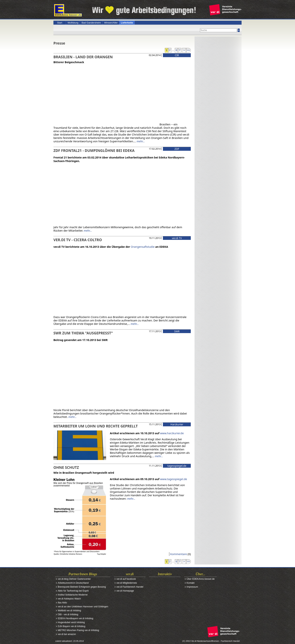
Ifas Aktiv (62, 603)
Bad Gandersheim (91, 23)
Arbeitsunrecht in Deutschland (73, 583)
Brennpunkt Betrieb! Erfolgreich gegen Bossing (82, 587)
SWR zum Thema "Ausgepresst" (83, 333)
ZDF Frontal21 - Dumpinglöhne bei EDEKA (94, 150)
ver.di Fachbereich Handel (130, 587)
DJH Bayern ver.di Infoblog (71, 626)
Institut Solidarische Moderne (73, 595)
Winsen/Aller (111, 23)
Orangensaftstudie (143, 247)
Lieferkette (127, 23)
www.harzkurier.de (172, 433)
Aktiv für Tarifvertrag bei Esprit (73, 591)
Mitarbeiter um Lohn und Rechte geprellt (96, 426)
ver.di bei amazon (67, 634)
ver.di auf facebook (126, 579)
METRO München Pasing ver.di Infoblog (78, 630)
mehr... (141, 141)
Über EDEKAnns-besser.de (201, 579)
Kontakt (191, 583)
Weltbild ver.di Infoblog (69, 611)
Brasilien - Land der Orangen (83, 57)
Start (60, 23)
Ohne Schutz (66, 467)
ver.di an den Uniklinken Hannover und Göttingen (83, 607)
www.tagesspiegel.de (174, 479)
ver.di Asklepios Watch (69, 599)
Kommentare (179, 554)
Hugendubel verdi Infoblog (71, 622)
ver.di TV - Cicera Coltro (78, 240)
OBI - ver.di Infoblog (68, 614)
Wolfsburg (73, 23)
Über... (201, 574)
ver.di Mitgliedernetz (127, 583)
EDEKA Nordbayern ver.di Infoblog (76, 618)
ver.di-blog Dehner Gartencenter (74, 579)
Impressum (192, 587)
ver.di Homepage (125, 591)
